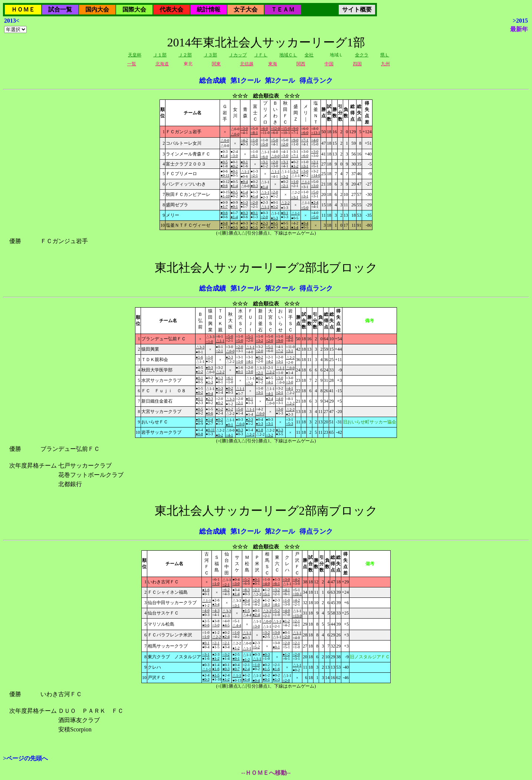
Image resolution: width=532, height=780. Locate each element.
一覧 (132, 64)
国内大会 (97, 9)
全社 (309, 55)
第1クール (245, 81)
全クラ (362, 55)
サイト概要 (357, 9)
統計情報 (208, 9)
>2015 (520, 21)
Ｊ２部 (185, 55)
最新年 (519, 29)
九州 (385, 64)
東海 (273, 64)
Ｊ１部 (160, 55)
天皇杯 (135, 55)
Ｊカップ (238, 55)
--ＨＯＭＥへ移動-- (266, 773)
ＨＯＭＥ (23, 9)
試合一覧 (60, 9)
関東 (216, 64)
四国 (357, 64)
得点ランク (316, 81)
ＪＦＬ (261, 55)
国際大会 (134, 9)
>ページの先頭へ (25, 758)
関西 (301, 64)
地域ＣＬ (288, 55)
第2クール (280, 81)
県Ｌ (385, 55)
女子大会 (246, 9)
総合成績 (213, 81)
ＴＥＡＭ (283, 9)
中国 (329, 64)
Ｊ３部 (210, 55)
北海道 (162, 64)
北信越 (247, 64)
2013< (12, 21)
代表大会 (171, 9)
